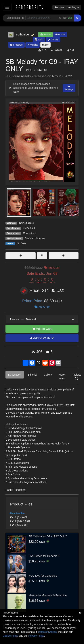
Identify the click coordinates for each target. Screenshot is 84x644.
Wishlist (33, 45)
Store (39, 40)
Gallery (53, 40)
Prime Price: (33, 301)
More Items (62, 377)
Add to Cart (42, 329)
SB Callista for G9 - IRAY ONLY (48, 536)
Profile (60, 34)
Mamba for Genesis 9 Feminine (48, 595)
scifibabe (39, 70)
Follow (45, 34)
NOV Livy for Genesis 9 (43, 576)
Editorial (32, 375)
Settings (69, 88)
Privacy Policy (36, 636)
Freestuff (16, 45)
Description (15, 375)
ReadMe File (17, 513)
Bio (45, 45)
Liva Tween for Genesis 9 (44, 556)
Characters (29, 233)
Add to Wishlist (42, 338)
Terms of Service (47, 632)
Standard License (35, 238)
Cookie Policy (10, 636)
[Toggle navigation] (7, 7)
